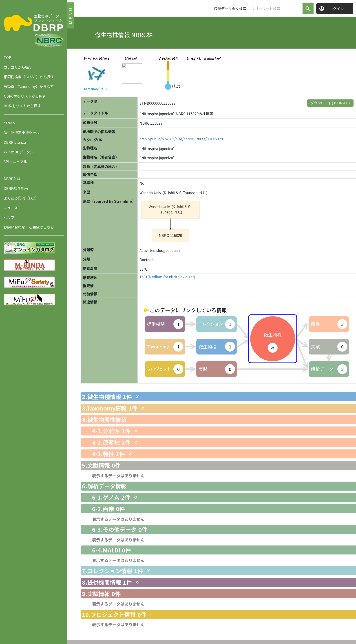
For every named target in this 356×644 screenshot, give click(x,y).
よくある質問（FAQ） (21, 198)
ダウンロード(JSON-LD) (330, 103)
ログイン (336, 9)
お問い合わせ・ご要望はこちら (29, 227)
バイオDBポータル (19, 152)
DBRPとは (12, 179)
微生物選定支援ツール (22, 132)
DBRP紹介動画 (16, 188)
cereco (9, 123)
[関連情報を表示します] (137, 397)
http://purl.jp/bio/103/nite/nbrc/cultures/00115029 (181, 139)
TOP (7, 57)
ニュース (11, 208)
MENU (70, 15)
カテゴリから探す (18, 67)
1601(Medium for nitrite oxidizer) (167, 277)
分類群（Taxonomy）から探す (29, 86)
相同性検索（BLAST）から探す (29, 77)
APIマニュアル (15, 162)
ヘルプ (9, 217)
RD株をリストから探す (22, 106)
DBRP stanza (15, 142)
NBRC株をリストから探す (25, 96)
